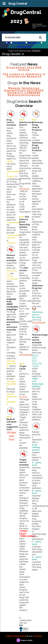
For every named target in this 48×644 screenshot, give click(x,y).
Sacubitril (15, 93)
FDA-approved (19, 43)
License (38, 636)
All (9, 43)
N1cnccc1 (24, 189)
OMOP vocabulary (13, 277)
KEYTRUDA (36, 90)
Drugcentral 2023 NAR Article (24, 69)
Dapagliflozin (15, 90)
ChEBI (35, 366)
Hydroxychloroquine (24, 95)
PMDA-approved (24, 47)
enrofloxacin (39, 322)
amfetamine (26, 355)
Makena (14, 88)
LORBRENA (33, 93)
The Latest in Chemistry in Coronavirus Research (24, 75)
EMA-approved (34, 43)
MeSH (35, 355)
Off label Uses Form (12, 436)
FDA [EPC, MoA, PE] (37, 361)
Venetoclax (31, 88)
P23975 (36, 51)
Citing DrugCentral (16, 636)
